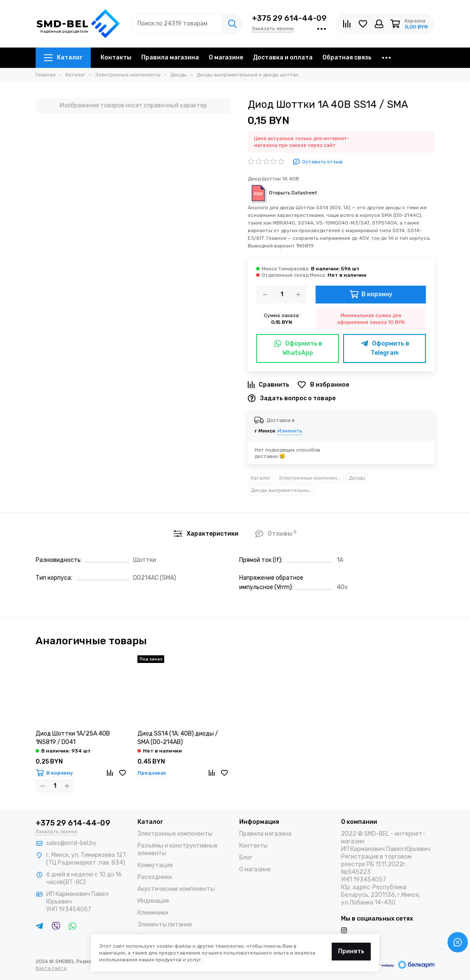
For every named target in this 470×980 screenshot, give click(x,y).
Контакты (116, 58)
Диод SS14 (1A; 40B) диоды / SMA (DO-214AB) (178, 738)
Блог (246, 858)
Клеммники (153, 913)
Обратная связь (347, 58)
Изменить (290, 431)
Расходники (155, 877)
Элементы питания (165, 925)
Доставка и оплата (283, 58)
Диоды (357, 478)
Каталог (63, 58)
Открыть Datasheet (282, 193)
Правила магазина (170, 58)
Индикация (153, 901)
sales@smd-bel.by (71, 843)
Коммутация (155, 865)
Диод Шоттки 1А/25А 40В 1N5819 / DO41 (73, 738)
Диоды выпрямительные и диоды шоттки (283, 490)
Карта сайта (51, 968)
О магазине (226, 58)
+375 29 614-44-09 (289, 18)
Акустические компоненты (176, 889)
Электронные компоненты (311, 478)
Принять (351, 951)
